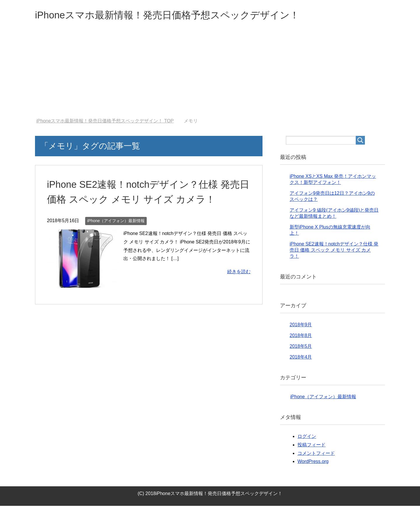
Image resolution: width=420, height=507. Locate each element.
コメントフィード (316, 454)
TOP (105, 122)
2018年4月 (301, 358)
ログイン (307, 437)
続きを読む (239, 273)
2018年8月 (301, 337)
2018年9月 (301, 326)
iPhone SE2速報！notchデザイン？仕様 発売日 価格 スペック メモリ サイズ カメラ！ (334, 251)
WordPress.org (313, 463)
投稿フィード (311, 446)
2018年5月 (301, 347)
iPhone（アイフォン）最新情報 (116, 222)
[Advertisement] (210, 76)
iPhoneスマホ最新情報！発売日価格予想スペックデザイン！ (179, 16)
